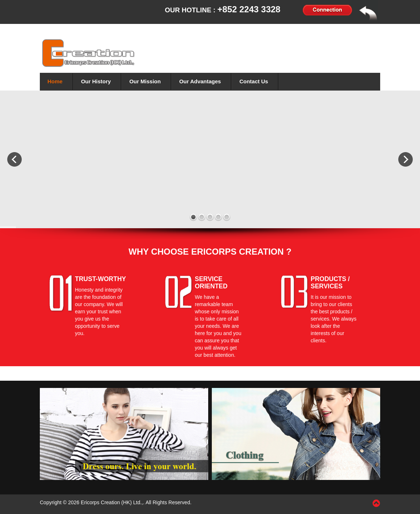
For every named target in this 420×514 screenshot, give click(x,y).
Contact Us (254, 81)
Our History (96, 81)
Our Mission (145, 81)
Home (55, 81)
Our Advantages (200, 81)
